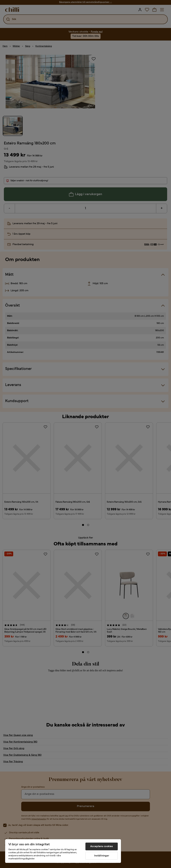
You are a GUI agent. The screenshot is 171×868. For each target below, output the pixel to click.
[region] (63, 851)
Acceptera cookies (102, 846)
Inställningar (102, 856)
